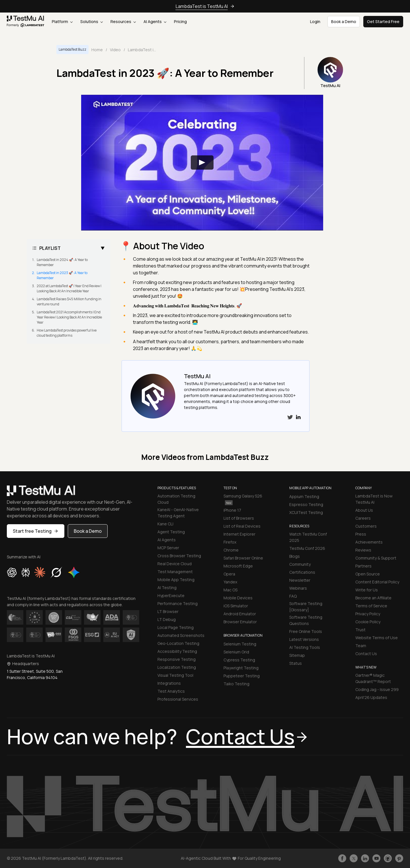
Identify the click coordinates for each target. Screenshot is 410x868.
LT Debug (167, 619)
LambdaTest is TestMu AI (202, 6)
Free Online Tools (306, 631)
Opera (229, 574)
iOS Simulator (236, 606)
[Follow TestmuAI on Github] (388, 858)
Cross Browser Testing (179, 556)
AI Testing (167, 588)
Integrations (169, 683)
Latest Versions (304, 639)
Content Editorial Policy (377, 582)
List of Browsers (239, 518)
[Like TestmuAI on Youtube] (376, 858)
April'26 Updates (371, 697)
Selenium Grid (236, 652)
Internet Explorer (239, 534)
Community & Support (376, 558)
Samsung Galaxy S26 (243, 499)
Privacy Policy (368, 614)
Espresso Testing (306, 504)
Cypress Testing (239, 660)
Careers (363, 518)
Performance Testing (178, 603)
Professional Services (178, 699)
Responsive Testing (177, 659)
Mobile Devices (238, 598)
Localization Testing (177, 667)
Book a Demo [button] (344, 21)
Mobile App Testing (176, 580)
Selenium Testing (240, 644)
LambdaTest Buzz (72, 49)
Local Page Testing (176, 627)
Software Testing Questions (306, 620)
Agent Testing (171, 532)
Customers (366, 526)
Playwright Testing (241, 668)
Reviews (363, 550)
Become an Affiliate (373, 598)
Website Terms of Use (377, 638)
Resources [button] (123, 21)
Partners (363, 566)
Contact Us (366, 654)
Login (315, 21)
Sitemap (297, 655)
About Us (364, 510)
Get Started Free (383, 21)
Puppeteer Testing (242, 676)
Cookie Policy (368, 622)
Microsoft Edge (238, 566)
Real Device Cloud (175, 564)
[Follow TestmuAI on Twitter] (354, 858)
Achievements (369, 542)
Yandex (230, 582)
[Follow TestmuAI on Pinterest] (399, 858)
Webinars (298, 588)
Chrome (231, 550)
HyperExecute (171, 596)
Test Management (175, 572)
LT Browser (168, 611)
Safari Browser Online (243, 558)
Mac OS (230, 590)
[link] (26, 22)
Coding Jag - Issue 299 (377, 689)
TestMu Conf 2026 (307, 548)
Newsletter (300, 580)
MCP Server (168, 548)
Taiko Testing (236, 684)
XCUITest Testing (306, 512)
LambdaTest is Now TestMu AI (374, 499)
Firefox (230, 542)
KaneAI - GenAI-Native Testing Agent (178, 513)
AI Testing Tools (305, 647)
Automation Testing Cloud (176, 499)
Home (97, 50)
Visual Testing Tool (175, 675)
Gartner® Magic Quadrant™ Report (373, 678)
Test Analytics (171, 691)
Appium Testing (304, 496)
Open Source (368, 574)
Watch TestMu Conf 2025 (308, 537)
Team (361, 646)
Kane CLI (165, 524)
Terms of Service (371, 606)
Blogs (295, 556)
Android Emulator (240, 614)
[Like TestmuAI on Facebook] (342, 858)
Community (300, 564)
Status (296, 663)
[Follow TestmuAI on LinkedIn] (365, 858)
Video (115, 50)
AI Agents (155, 21)
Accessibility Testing (177, 651)
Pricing (180, 21)
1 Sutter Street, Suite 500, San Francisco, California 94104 (35, 674)
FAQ (293, 596)
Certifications (302, 572)
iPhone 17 (232, 510)
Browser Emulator (240, 622)
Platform (62, 21)
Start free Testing (36, 531)
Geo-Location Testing (178, 643)
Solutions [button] (92, 21)
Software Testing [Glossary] (306, 607)
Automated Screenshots (181, 635)
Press (361, 534)
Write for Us (367, 590)
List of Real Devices (242, 526)
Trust (360, 630)
